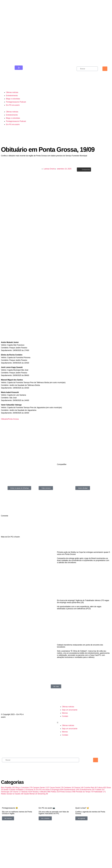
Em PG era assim (13, 110)
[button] (70, 747)
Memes (65, 738)
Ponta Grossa (13, 430)
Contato (65, 741)
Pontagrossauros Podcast (16, 107)
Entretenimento (12, 100)
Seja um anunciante (70, 734)
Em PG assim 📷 (47, 836)
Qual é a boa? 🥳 (82, 836)
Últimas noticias (68, 731)
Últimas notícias (12, 97)
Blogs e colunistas (13, 103)
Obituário (5, 430)
